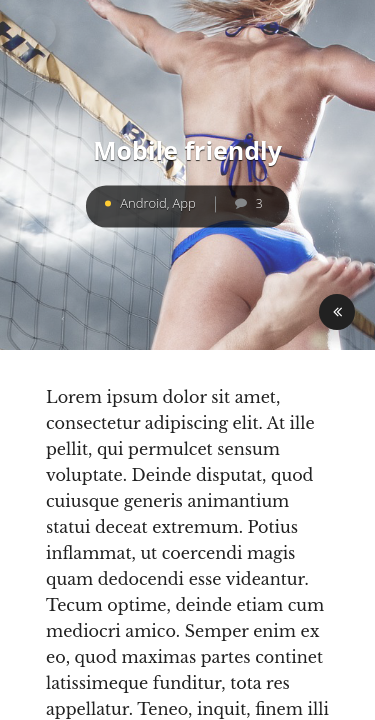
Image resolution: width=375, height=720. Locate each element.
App (184, 203)
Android (143, 203)
